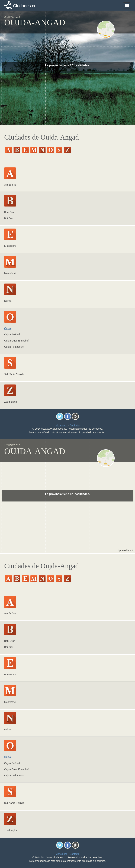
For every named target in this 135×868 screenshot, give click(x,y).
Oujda (7, 328)
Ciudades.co (25, 6)
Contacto (75, 425)
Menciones (62, 425)
